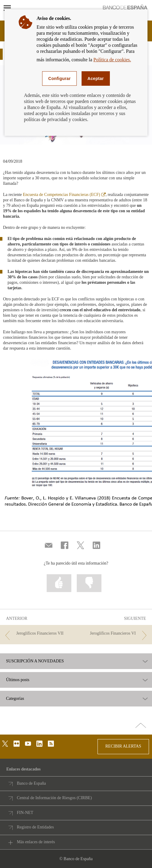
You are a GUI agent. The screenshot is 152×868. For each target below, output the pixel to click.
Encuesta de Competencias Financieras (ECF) (64, 195)
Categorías (15, 699)
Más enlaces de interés (36, 842)
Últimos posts (18, 680)
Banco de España (31, 783)
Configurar (59, 78)
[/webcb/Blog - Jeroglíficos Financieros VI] (114, 634)
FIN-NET (25, 813)
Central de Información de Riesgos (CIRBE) (54, 798)
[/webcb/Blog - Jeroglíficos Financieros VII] (38, 634)
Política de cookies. (112, 60)
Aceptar (96, 78)
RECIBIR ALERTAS (123, 746)
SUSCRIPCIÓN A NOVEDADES (35, 661)
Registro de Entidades (35, 827)
